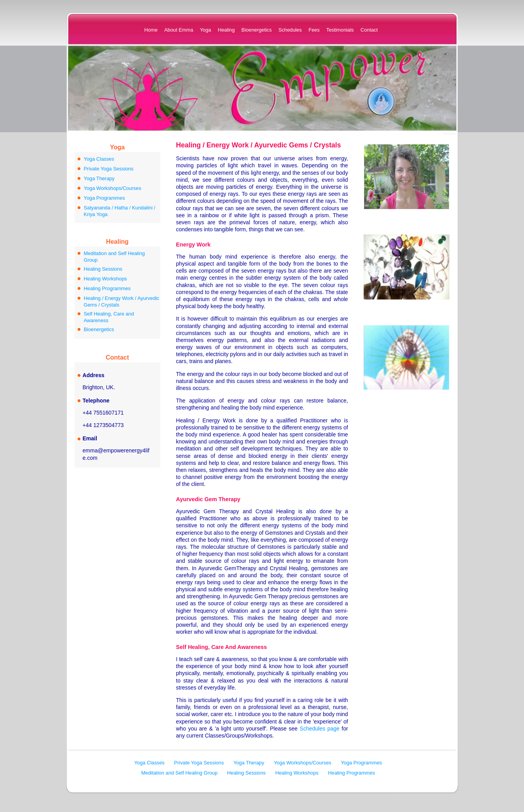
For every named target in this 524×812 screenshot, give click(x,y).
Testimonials (340, 30)
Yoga (205, 30)
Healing (226, 30)
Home (151, 30)
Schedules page (320, 729)
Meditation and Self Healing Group (179, 773)
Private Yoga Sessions (109, 169)
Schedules (290, 30)
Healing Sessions (103, 269)
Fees (314, 30)
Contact (369, 30)
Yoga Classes (99, 159)
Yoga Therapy (99, 178)
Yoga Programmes (105, 198)
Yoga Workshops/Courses (113, 188)
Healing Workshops (106, 279)
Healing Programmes (107, 288)
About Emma (179, 30)
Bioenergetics (257, 30)
